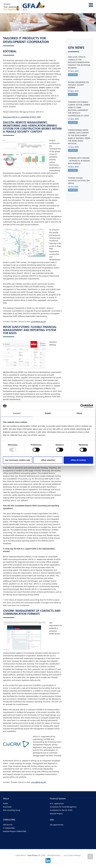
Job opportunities (57, 825)
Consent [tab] (17, 413)
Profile (5, 804)
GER (44, 855)
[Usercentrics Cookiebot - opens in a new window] (82, 406)
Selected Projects (56, 814)
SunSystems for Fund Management (63, 807)
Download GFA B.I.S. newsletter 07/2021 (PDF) (22, 117)
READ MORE (73, 75)
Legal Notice (21, 855)
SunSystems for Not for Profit (61, 810)
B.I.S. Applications (57, 804)
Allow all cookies (78, 460)
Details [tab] (48, 413)
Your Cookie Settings (72, 855)
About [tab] (79, 413)
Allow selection (48, 460)
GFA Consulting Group (12, 810)
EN (39, 855)
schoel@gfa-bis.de (38, 322)
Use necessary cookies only (18, 460)
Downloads (7, 807)
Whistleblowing (54, 855)
